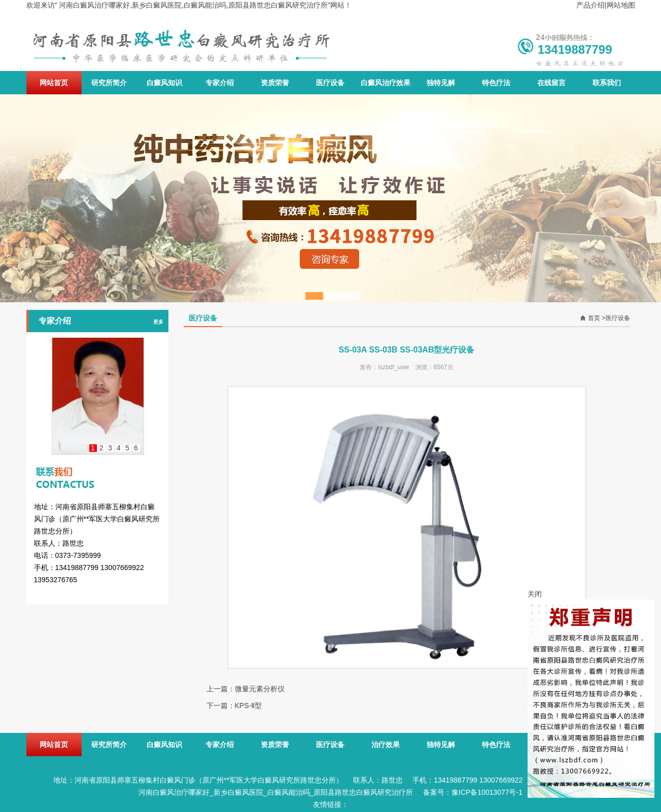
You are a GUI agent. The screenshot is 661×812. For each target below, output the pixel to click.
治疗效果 (386, 745)
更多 (158, 322)
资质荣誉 (275, 83)
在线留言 (551, 83)
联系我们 (607, 83)
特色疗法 (496, 83)
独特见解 (441, 83)
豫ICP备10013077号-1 (487, 792)
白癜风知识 (164, 83)
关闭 (535, 594)
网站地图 (621, 5)
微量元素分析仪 (260, 689)
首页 (594, 318)
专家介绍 (220, 83)
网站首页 (54, 83)
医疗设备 (330, 83)
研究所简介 (109, 83)
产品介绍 (590, 5)
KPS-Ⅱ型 (249, 705)
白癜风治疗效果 (386, 83)
